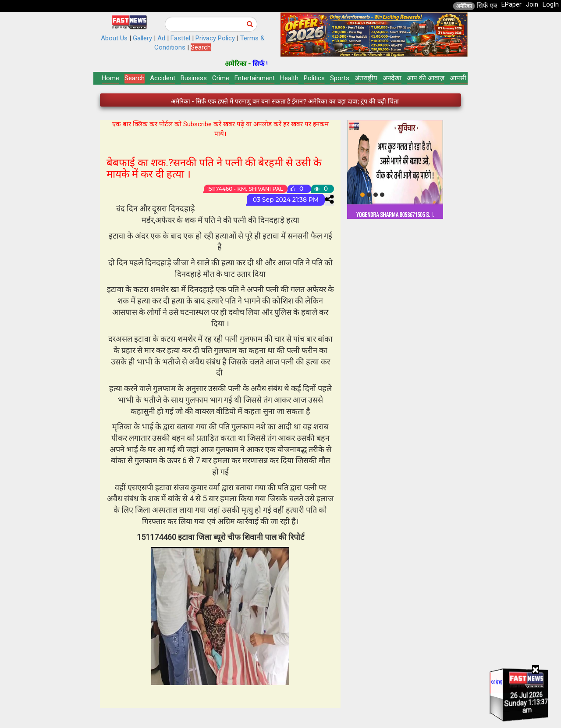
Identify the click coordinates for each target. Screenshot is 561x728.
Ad (161, 38)
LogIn (551, 4)
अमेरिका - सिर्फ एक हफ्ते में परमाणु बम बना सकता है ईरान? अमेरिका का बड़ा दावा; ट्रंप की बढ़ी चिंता (285, 101)
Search (201, 47)
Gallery (142, 38)
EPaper (511, 4)
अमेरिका (476, 6)
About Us (114, 38)
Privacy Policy (215, 38)
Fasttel (180, 38)
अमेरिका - (251, 64)
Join (532, 4)
